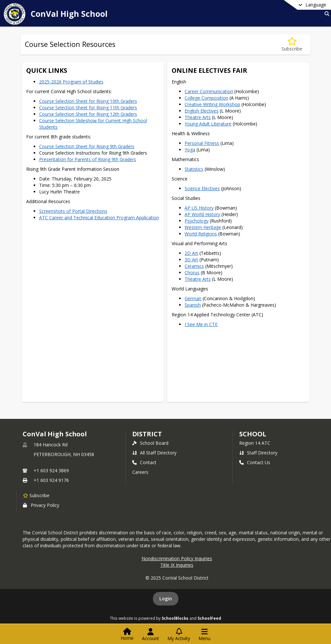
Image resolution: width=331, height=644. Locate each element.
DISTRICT (147, 434)
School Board (150, 443)
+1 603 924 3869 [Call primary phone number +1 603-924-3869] (51, 470)
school (253, 434)
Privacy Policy (41, 505)
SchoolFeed (209, 618)
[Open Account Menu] (150, 635)
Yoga (190, 150)
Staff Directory (258, 453)
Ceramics (194, 266)
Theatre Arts (198, 117)
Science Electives (202, 188)
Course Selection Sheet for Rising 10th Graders (88, 101)
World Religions (201, 234)
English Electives (202, 111)
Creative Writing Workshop (212, 104)
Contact (144, 462)
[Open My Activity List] (179, 635)
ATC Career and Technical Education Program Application (99, 218)
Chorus (192, 273)
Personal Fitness (202, 143)
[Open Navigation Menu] (204, 635)
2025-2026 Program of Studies (71, 82)
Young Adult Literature (208, 124)
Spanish (193, 305)
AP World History (202, 214)
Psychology (197, 221)
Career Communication (209, 91)
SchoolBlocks (175, 618)
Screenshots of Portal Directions (73, 211)
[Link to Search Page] (326, 14)
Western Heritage (203, 227)
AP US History (199, 208)
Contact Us (255, 462)
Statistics (194, 169)
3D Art (191, 260)
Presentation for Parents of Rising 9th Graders (88, 159)
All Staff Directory (154, 453)
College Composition (206, 98)
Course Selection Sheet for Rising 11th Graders (88, 108)
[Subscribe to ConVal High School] (36, 495)
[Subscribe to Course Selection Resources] (292, 44)
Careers (140, 472)
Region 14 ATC (255, 443)
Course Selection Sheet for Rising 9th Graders (87, 146)
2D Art (191, 253)
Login (166, 599)
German (193, 298)
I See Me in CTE (201, 324)
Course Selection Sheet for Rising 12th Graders (88, 114)
